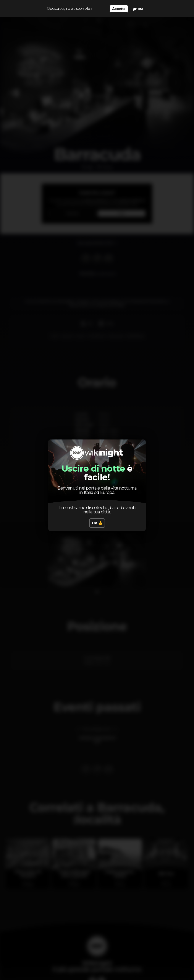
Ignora (137, 9)
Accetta (119, 9)
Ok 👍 (97, 523)
